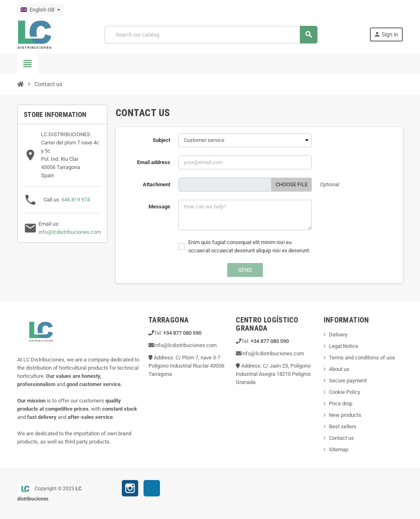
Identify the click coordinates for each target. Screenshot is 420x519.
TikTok (152, 489)
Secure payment (348, 381)
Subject (161, 140)
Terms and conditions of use (362, 358)
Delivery (338, 335)
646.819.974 (76, 200)
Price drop (341, 404)
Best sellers (343, 426)
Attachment (156, 184)
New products (345, 415)
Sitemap (339, 449)
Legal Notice (344, 346)
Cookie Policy (345, 392)
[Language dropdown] (40, 10)
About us (339, 369)
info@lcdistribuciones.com (70, 232)
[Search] (211, 35)
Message (159, 207)
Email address (154, 162)
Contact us (341, 438)
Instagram (130, 488)
